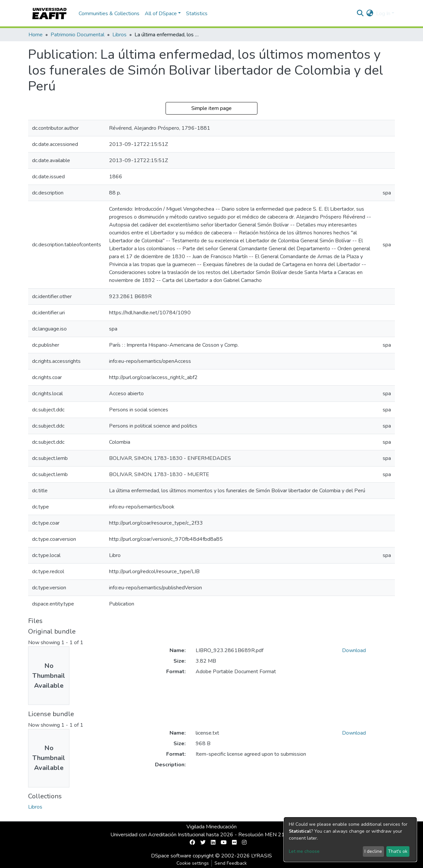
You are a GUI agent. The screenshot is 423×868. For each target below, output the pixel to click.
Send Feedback (231, 863)
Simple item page (211, 108)
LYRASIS (262, 856)
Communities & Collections (109, 14)
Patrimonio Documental (77, 35)
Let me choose (304, 851)
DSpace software (171, 856)
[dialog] (350, 839)
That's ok (398, 851)
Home (36, 35)
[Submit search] (360, 14)
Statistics (197, 14)
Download (354, 650)
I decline (373, 851)
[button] (370, 14)
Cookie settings (193, 863)
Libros (119, 35)
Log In (383, 14)
